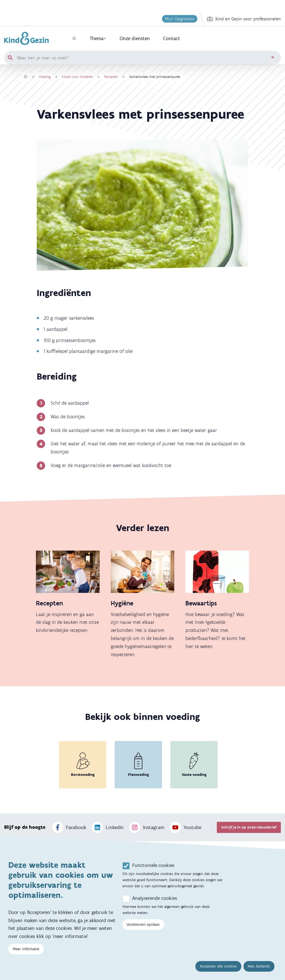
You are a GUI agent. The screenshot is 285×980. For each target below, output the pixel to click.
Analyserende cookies (155, 898)
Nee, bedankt (259, 966)
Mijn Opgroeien (180, 19)
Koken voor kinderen (77, 77)
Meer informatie (26, 949)
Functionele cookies (153, 865)
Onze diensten (135, 38)
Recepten (111, 77)
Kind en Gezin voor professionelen (244, 19)
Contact (172, 38)
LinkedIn (108, 827)
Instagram (147, 827)
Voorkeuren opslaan (143, 924)
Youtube (186, 827)
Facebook (69, 827)
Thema (98, 38)
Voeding (45, 77)
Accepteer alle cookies (218, 966)
